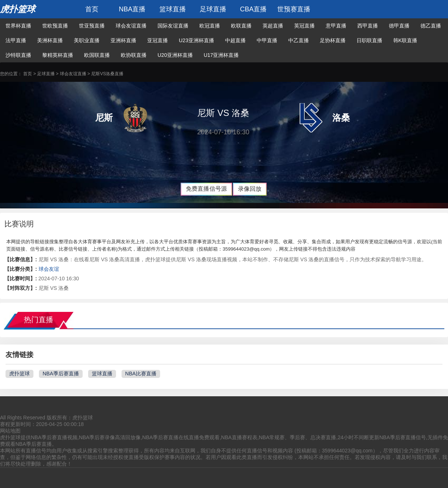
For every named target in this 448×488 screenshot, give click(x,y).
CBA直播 (253, 9)
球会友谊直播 (131, 26)
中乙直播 (299, 40)
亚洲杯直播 (123, 40)
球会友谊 (49, 269)
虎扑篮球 (18, 9)
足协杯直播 (333, 40)
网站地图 (10, 431)
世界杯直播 (18, 26)
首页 (92, 9)
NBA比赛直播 (141, 374)
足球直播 (213, 9)
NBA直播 (132, 9)
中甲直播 (267, 40)
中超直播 (235, 40)
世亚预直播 (92, 26)
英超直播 (273, 26)
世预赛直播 (294, 9)
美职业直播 (87, 40)
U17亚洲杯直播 (221, 55)
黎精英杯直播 (58, 55)
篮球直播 (173, 9)
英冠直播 (304, 26)
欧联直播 (241, 26)
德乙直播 (431, 26)
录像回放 (250, 189)
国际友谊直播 (173, 26)
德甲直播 (399, 26)
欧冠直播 (210, 26)
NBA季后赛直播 (61, 374)
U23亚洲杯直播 (196, 40)
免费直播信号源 (206, 189)
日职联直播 (369, 40)
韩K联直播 (405, 40)
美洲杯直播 (50, 40)
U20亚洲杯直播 (175, 55)
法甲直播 (16, 40)
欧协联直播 (134, 55)
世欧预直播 (55, 26)
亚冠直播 (158, 40)
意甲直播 (336, 26)
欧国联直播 (97, 55)
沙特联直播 (18, 55)
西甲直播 (368, 26)
